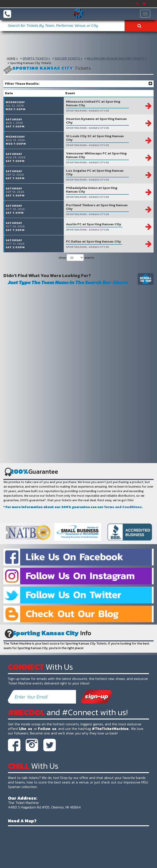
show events (76, 258)
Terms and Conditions (123, 507)
